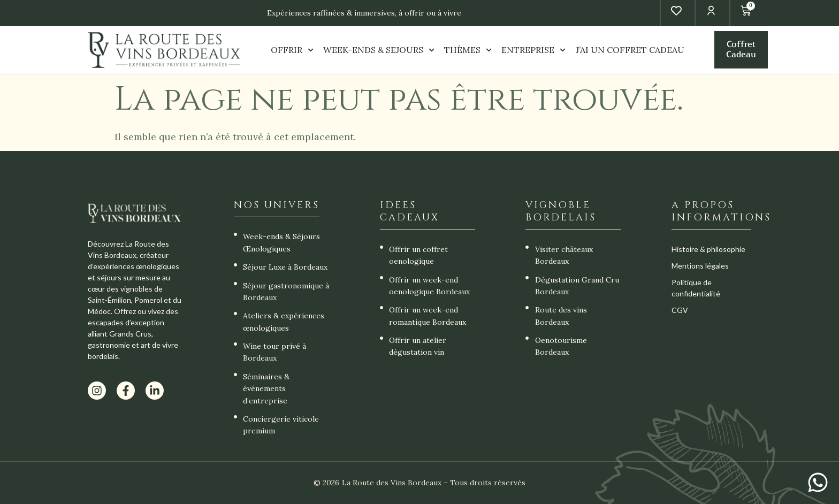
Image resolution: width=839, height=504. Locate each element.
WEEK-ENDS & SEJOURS (379, 50)
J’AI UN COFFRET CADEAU (630, 50)
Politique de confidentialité (696, 288)
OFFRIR (292, 50)
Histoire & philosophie (708, 249)
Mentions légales (700, 266)
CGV (680, 310)
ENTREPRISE (533, 50)
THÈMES (468, 50)
